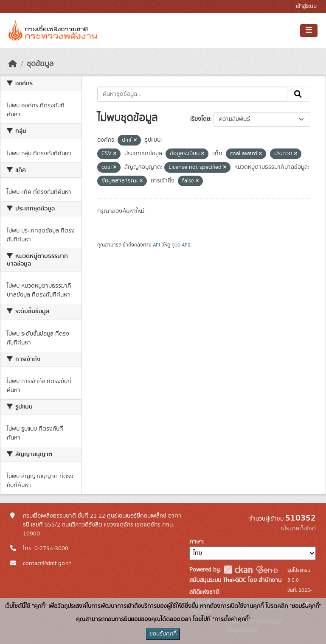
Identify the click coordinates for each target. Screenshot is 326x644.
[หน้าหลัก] (13, 64)
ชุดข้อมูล (40, 64)
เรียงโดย (200, 119)
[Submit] (299, 94)
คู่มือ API (180, 245)
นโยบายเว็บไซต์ (298, 529)
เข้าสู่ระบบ (306, 7)
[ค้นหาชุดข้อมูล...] (193, 94)
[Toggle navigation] (309, 31)
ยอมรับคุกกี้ (163, 634)
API (156, 245)
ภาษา (196, 542)
